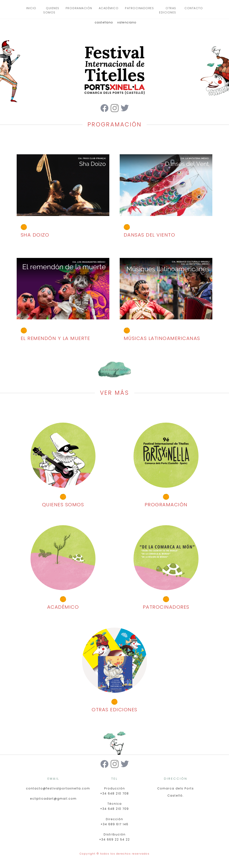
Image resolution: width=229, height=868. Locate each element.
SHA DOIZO (35, 235)
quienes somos (51, 10)
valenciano (127, 22)
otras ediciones (168, 10)
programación (79, 8)
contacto (194, 8)
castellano (104, 22)
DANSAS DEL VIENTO (150, 235)
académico (109, 8)
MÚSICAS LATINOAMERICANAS (162, 338)
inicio (31, 8)
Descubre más (114, 369)
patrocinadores (139, 8)
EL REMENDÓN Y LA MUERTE (55, 338)
